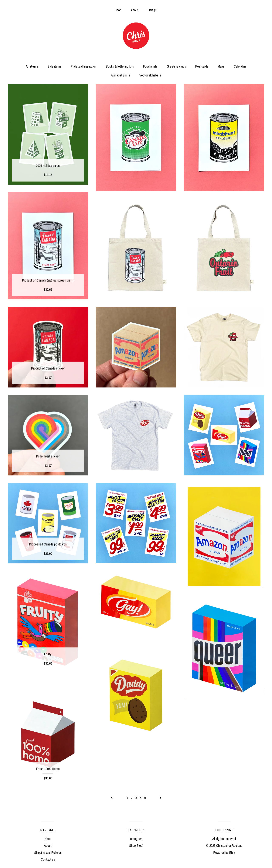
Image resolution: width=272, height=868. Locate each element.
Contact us (48, 859)
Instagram (136, 839)
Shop (118, 10)
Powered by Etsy (224, 852)
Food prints (150, 66)
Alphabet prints (120, 75)
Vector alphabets (150, 75)
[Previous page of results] (112, 798)
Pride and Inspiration (84, 66)
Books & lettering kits (120, 66)
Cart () (153, 10)
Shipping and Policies (48, 852)
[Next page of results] (160, 798)
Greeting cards (176, 66)
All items (32, 66)
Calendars (240, 66)
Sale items (55, 66)
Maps (221, 66)
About (135, 10)
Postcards (202, 66)
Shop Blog (136, 845)
